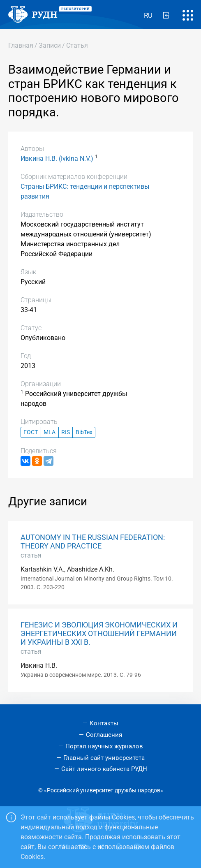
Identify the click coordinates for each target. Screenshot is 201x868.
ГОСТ (31, 432)
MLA (50, 432)
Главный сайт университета (104, 758)
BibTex (84, 432)
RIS (66, 432)
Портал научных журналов (104, 746)
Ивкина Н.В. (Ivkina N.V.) (57, 159)
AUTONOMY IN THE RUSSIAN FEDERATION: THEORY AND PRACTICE (93, 542)
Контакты (104, 723)
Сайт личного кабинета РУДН (104, 769)
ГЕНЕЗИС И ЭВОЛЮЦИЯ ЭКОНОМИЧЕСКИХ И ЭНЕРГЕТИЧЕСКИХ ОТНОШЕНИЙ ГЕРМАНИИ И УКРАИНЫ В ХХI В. (99, 634)
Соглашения (104, 735)
